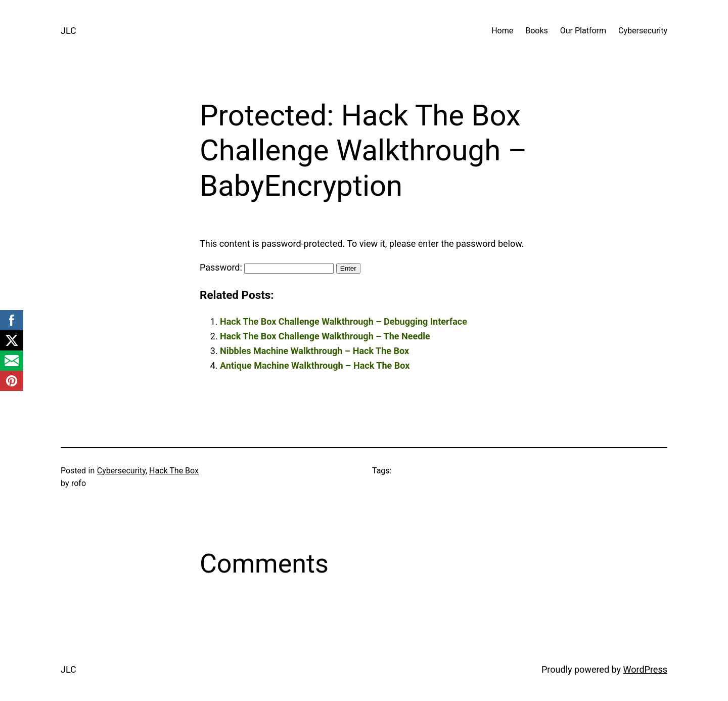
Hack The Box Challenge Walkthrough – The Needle (325, 336)
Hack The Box (174, 471)
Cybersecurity (121, 471)
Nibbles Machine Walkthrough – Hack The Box (314, 351)
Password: (267, 267)
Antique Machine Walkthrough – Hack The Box (315, 365)
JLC (69, 31)
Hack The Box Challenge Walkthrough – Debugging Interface (344, 321)
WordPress (645, 669)
